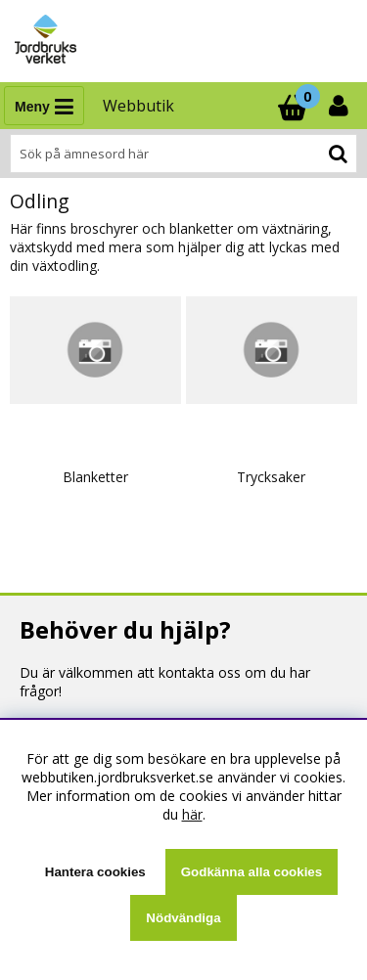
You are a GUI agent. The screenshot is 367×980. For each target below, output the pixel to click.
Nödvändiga (183, 918)
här (192, 814)
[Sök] (183, 154)
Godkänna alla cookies (252, 872)
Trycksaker (271, 477)
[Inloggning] (341, 106)
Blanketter (95, 477)
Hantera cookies (95, 872)
